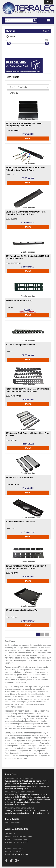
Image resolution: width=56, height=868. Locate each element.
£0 (49, 2)
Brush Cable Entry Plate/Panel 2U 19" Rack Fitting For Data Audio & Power (26, 213)
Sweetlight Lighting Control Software (20, 808)
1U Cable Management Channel (20, 345)
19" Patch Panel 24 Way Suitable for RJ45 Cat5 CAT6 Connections (27, 257)
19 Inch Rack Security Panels (19, 477)
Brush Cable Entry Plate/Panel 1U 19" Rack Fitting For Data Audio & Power (26, 169)
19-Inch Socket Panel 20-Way (19, 300)
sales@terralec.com (20, 854)
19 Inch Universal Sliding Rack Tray (22, 610)
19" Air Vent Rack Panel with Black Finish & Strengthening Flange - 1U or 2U (26, 567)
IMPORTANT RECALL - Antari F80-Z (20, 778)
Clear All (47, 31)
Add (28, 138)
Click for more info (28, 119)
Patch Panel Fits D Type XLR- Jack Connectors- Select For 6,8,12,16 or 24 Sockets (28, 390)
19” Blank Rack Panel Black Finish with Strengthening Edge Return (24, 125)
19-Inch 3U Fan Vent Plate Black (21, 522)
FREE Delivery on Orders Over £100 (20, 792)
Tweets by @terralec (12, 822)
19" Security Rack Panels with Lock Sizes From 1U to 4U (28, 434)
